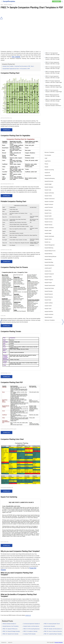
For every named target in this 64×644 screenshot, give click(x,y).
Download (6, 130)
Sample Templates (59, 642)
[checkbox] (2, 1)
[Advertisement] (32, 19)
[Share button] (2, 18)
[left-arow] (1, 322)
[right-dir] (63, 322)
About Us (10, 642)
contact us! (28, 615)
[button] (62, 1)
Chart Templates (16, 57)
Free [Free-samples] (56, 1)
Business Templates (8, 5)
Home (2, 5)
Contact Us (4, 642)
